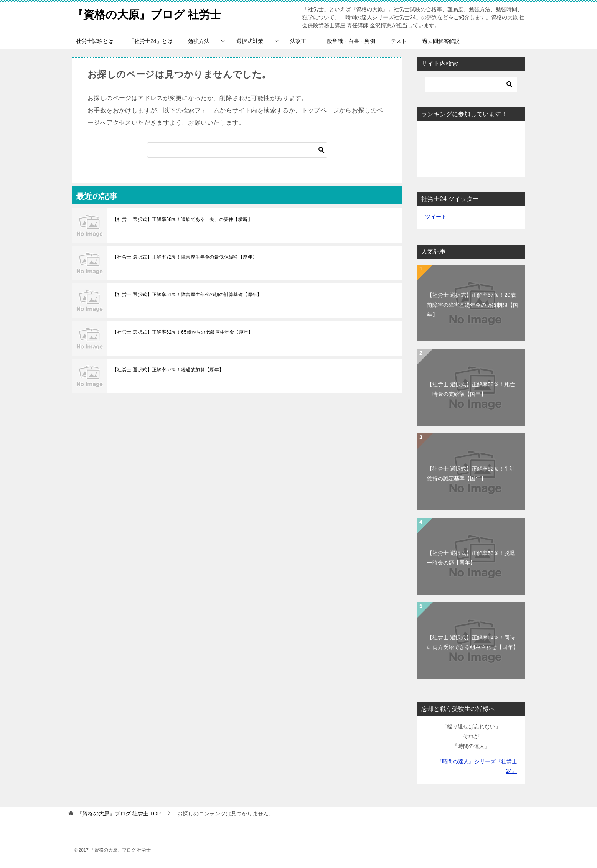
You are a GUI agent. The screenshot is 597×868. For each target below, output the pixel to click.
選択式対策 (250, 41)
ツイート (436, 217)
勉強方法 (199, 41)
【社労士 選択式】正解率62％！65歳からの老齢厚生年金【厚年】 (183, 332)
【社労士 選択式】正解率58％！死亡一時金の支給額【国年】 (471, 389)
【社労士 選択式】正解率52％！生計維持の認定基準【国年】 (471, 474)
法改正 (298, 41)
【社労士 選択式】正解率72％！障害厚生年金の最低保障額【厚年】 (185, 257)
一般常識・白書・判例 (348, 41)
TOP (119, 814)
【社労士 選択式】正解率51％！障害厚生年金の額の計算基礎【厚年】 (187, 295)
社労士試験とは (95, 41)
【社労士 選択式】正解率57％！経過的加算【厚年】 (168, 370)
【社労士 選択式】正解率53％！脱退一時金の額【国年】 (471, 558)
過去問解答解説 (441, 41)
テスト (399, 41)
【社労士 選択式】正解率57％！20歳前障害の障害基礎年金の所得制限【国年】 (473, 305)
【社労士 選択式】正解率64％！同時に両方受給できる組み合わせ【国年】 (473, 642)
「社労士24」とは (151, 41)
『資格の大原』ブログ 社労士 (149, 13)
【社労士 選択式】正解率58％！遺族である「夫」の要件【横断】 (182, 219)
